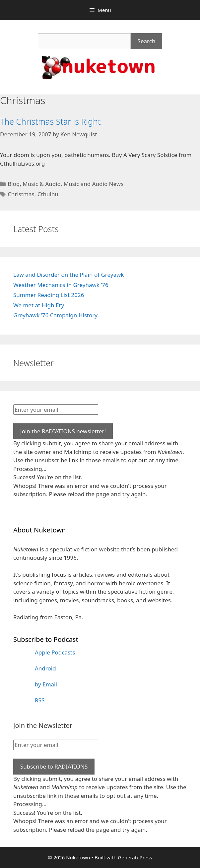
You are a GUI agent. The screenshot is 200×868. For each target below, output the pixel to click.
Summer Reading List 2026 (49, 295)
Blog (14, 184)
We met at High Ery (39, 305)
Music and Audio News (94, 184)
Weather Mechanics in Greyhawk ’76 (61, 285)
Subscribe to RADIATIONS (54, 766)
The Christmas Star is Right (50, 121)
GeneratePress (135, 857)
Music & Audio (41, 184)
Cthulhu (48, 194)
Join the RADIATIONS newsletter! (63, 431)
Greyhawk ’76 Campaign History (55, 315)
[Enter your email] (56, 410)
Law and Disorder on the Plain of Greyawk (68, 275)
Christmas (21, 194)
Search (147, 41)
